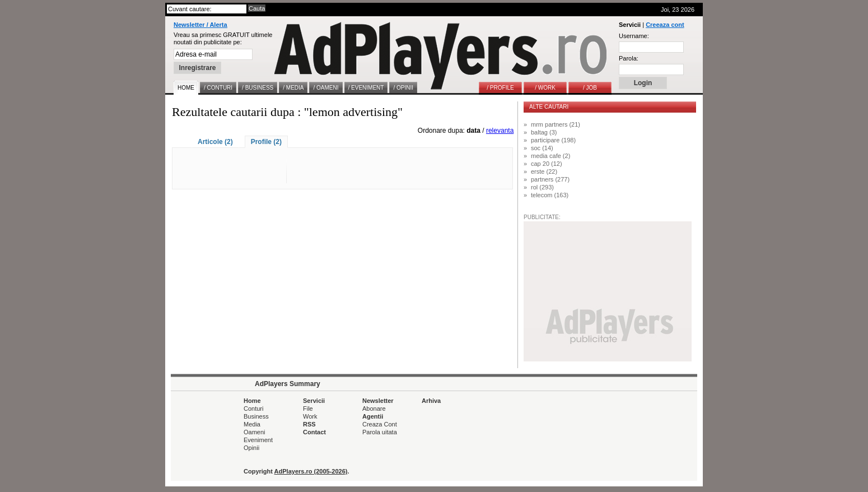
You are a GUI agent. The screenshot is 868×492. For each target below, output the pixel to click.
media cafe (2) (550, 156)
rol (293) (542, 187)
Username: (634, 36)
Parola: (629, 58)
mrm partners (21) (556, 124)
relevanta (500, 131)
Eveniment (258, 440)
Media (252, 424)
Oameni (255, 432)
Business (256, 416)
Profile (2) (266, 142)
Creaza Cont (380, 424)
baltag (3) (544, 132)
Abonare (374, 409)
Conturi (253, 409)
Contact (314, 432)
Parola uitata (380, 432)
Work (310, 416)
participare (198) (553, 140)
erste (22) (544, 171)
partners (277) (550, 179)
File (308, 409)
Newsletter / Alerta (200, 25)
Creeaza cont (665, 25)
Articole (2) (215, 142)
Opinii (251, 448)
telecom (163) (550, 195)
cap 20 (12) (547, 164)
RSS (309, 424)
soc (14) (542, 148)
